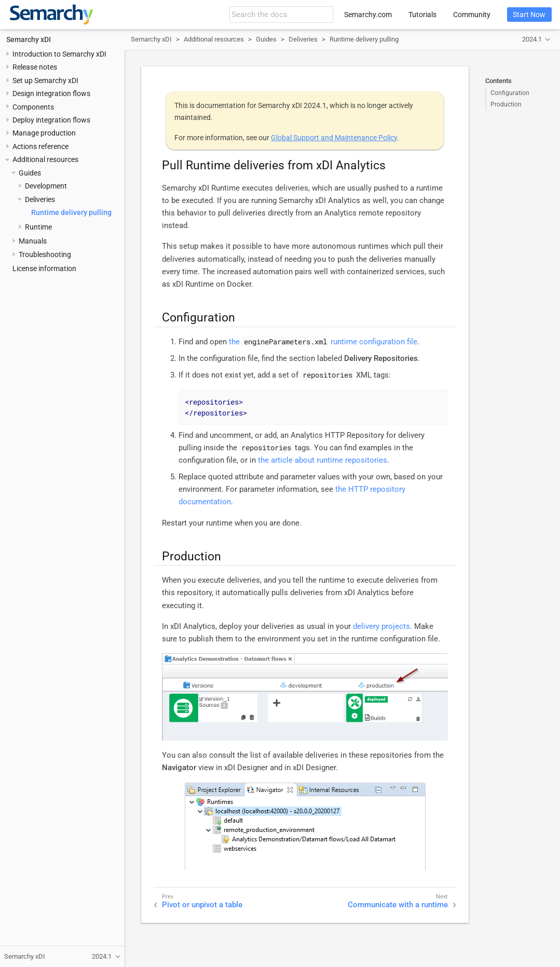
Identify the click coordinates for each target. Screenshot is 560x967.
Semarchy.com (368, 15)
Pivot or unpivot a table (202, 905)
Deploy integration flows (51, 120)
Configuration (510, 93)
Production (506, 104)
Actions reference (40, 146)
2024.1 (532, 39)
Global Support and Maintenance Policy (334, 138)
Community (472, 15)
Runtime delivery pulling (71, 212)
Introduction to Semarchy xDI (59, 54)
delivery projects (381, 626)
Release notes (35, 67)
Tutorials (422, 15)
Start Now (529, 15)
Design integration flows (51, 93)
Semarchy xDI (29, 39)
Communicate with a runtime (398, 905)
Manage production (44, 133)
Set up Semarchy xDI (45, 80)
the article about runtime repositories (323, 460)
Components (33, 107)
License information (44, 268)
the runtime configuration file (323, 342)
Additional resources (45, 159)
